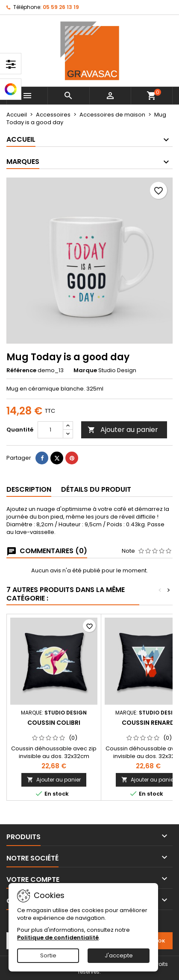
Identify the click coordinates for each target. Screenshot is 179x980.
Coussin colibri (54, 723)
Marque (85, 370)
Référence (21, 370)
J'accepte (119, 955)
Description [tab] (29, 489)
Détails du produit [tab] (96, 489)
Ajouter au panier (123, 430)
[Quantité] (50, 430)
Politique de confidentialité (58, 938)
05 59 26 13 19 (61, 7)
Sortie (48, 955)
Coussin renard (148, 723)
